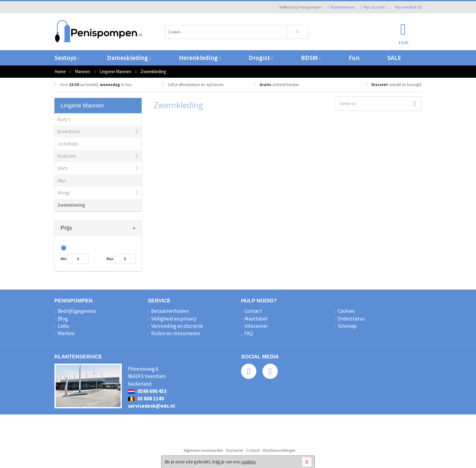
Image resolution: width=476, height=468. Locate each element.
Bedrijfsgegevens (77, 311)
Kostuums (67, 156)
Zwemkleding (71, 205)
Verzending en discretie (177, 326)
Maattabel (256, 319)
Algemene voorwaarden (203, 450)
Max (110, 259)
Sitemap (347, 326)
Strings (64, 193)
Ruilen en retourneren (176, 333)
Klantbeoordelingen (279, 450)
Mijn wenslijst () (406, 7)
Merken (66, 333)
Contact (253, 311)
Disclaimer (235, 450)
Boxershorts (69, 131)
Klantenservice (341, 7)
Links (63, 326)
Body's (64, 119)
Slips (62, 180)
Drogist (261, 58)
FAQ (249, 333)
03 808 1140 (146, 399)
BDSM (311, 58)
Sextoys (67, 58)
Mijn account (373, 7)
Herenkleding (200, 58)
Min (63, 259)
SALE (394, 58)
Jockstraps (68, 144)
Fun (354, 58)
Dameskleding (129, 58)
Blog (63, 319)
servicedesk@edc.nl (151, 406)
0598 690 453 (147, 391)
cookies (248, 462)
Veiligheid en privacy (174, 319)
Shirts (63, 168)
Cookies (346, 311)
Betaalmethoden (170, 311)
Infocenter (256, 326)
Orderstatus (351, 319)
